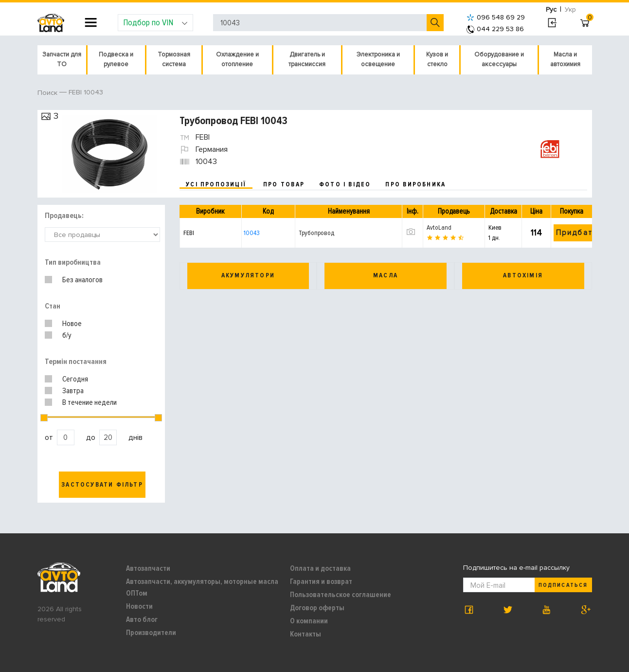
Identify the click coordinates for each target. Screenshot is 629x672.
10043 (252, 233)
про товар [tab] (284, 184)
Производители (151, 633)
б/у (67, 335)
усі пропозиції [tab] (216, 184)
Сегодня (75, 379)
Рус (551, 9)
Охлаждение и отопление (237, 59)
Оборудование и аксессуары (499, 59)
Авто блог (142, 619)
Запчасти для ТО (62, 59)
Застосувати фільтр (102, 485)
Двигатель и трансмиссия (307, 59)
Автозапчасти (148, 568)
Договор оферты (317, 608)
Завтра (73, 391)
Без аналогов (82, 280)
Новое (72, 324)
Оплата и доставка (320, 568)
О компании (309, 621)
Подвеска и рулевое (116, 59)
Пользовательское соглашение (341, 595)
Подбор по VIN (155, 22)
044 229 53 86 (495, 29)
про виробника (415, 184)
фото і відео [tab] (345, 184)
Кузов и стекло (437, 59)
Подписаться (563, 585)
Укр (570, 9)
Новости (139, 606)
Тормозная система (174, 59)
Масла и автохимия (565, 59)
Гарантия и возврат (321, 581)
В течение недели (90, 402)
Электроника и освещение (378, 59)
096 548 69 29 (496, 17)
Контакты (306, 634)
